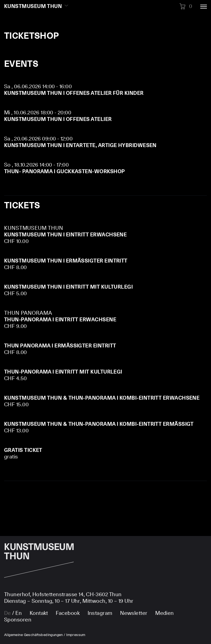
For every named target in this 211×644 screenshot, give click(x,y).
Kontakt (39, 613)
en (19, 613)
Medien (165, 613)
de (8, 613)
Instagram (100, 613)
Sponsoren (18, 620)
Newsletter (134, 613)
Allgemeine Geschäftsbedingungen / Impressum (45, 635)
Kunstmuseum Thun (33, 6)
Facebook (68, 613)
